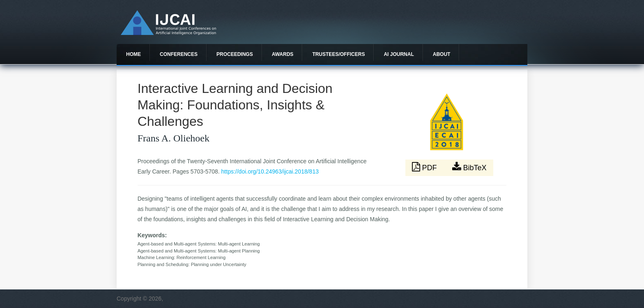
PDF (425, 167)
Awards (283, 54)
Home (133, 54)
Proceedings (235, 54)
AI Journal (399, 54)
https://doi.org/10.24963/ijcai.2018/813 (270, 171)
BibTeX (469, 167)
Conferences (179, 54)
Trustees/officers (338, 54)
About (442, 54)
